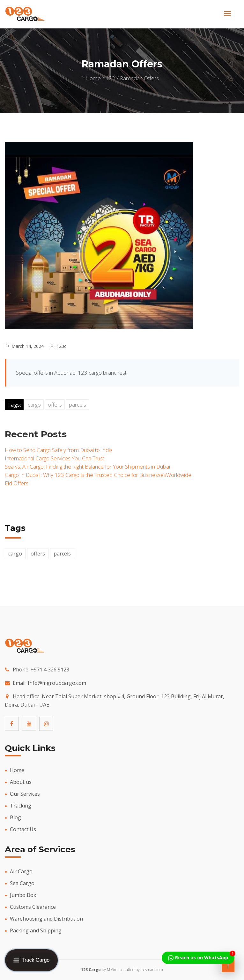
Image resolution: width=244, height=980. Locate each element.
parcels (78, 405)
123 (110, 78)
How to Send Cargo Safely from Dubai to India (59, 450)
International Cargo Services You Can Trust (55, 458)
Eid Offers (17, 483)
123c (61, 346)
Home (93, 78)
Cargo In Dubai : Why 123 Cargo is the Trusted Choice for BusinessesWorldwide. (99, 475)
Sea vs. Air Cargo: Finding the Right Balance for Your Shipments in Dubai (87, 467)
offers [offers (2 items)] (38, 554)
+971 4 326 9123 (50, 670)
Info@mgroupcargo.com (57, 683)
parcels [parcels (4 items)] (62, 554)
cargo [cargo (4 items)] (15, 554)
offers (55, 405)
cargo (34, 405)
